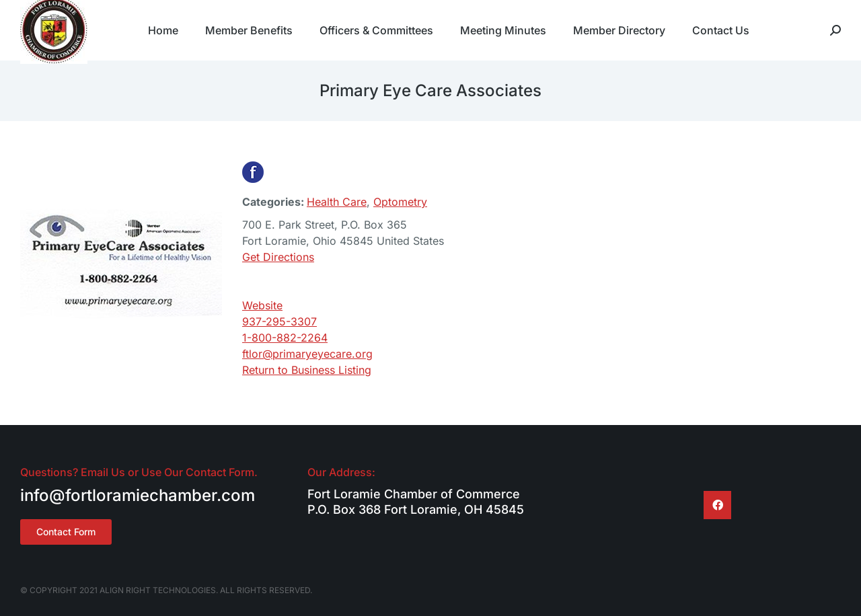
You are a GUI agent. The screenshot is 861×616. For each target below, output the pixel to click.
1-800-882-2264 (285, 338)
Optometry (400, 202)
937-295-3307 (279, 321)
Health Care (337, 202)
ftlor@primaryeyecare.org (307, 354)
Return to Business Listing (307, 370)
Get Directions (278, 257)
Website (262, 305)
